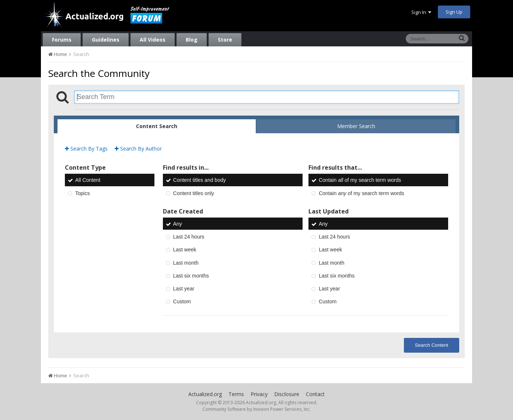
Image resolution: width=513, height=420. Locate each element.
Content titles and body (200, 180)
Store (225, 40)
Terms (236, 394)
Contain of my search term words (360, 180)
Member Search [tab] (356, 126)
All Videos (153, 40)
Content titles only (194, 193)
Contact (315, 394)
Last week (185, 250)
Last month (186, 263)
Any (178, 224)
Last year (184, 289)
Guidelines (106, 40)
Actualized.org (205, 394)
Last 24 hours (189, 237)
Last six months (191, 276)
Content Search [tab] (157, 126)
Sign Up (454, 12)
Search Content (432, 345)
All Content (88, 180)
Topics (83, 193)
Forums (62, 40)
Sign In (421, 12)
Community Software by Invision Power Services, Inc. (256, 409)
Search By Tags (86, 149)
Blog (192, 40)
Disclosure (287, 394)
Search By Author (138, 149)
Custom (182, 302)
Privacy (259, 394)
